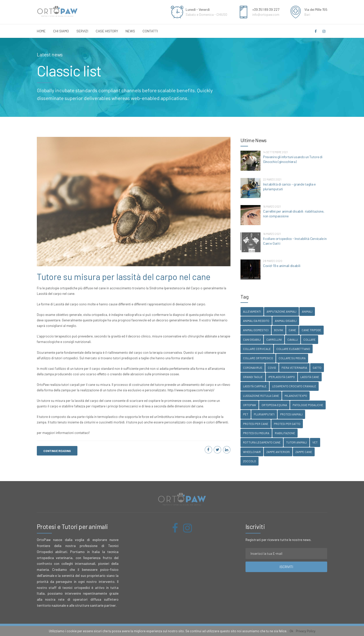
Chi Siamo (61, 31)
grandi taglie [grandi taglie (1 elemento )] (253, 377)
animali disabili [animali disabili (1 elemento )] (286, 321)
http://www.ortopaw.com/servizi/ (191, 390)
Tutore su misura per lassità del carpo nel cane (124, 277)
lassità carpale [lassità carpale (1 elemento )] (255, 386)
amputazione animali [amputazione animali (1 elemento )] (281, 311)
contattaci (82, 433)
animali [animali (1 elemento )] (307, 311)
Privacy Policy (306, 631)
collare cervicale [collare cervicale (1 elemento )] (257, 349)
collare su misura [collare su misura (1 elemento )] (292, 358)
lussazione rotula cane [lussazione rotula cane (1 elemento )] (261, 396)
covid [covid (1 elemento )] (272, 368)
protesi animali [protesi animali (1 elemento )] (291, 414)
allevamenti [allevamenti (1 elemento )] (252, 311)
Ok (291, 631)
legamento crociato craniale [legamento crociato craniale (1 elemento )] (294, 386)
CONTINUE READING (57, 451)
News (130, 31)
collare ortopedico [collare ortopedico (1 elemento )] (258, 358)
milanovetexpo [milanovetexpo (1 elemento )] (296, 396)
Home (41, 31)
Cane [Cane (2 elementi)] (292, 330)
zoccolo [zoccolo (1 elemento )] (250, 461)
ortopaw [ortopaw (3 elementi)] (250, 405)
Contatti (150, 31)
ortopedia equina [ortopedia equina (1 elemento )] (274, 405)
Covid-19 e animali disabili (282, 266)
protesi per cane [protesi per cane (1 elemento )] (256, 424)
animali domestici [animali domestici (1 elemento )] (256, 330)
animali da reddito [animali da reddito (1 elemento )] (256, 321)
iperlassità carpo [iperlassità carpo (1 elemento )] (282, 377)
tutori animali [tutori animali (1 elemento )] (296, 442)
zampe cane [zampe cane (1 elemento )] (304, 452)
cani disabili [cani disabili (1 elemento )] (252, 340)
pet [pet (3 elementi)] (246, 414)
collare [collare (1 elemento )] (310, 340)
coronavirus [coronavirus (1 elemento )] (253, 368)
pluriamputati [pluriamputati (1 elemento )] (264, 414)
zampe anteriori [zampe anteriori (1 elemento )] (278, 452)
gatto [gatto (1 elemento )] (317, 368)
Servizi (82, 31)
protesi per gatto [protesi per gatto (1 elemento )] (287, 424)
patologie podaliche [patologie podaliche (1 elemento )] (308, 405)
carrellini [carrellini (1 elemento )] (274, 340)
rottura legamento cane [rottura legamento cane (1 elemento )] (262, 442)
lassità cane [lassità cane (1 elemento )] (310, 377)
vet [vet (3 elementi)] (315, 442)
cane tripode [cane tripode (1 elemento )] (311, 330)
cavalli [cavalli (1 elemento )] (293, 340)
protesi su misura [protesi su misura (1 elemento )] (256, 433)
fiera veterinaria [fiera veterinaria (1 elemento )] (294, 368)
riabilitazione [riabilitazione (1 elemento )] (285, 433)
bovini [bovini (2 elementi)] (279, 330)
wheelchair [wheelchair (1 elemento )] (252, 452)
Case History (107, 31)
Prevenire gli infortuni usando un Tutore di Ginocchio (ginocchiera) (293, 159)
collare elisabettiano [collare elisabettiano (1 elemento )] (293, 349)
